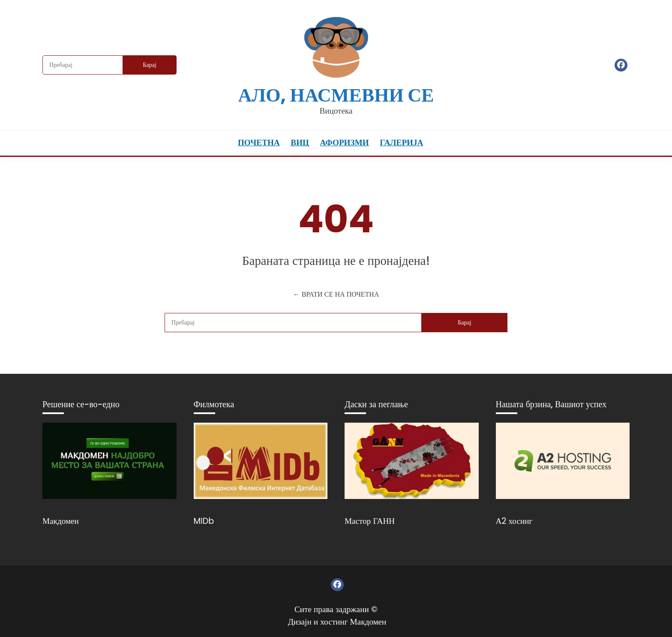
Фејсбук (621, 65)
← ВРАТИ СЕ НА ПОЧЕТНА (336, 294)
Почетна (259, 143)
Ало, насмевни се (336, 95)
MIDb (204, 521)
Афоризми (345, 143)
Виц (300, 143)
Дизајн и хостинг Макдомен (337, 622)
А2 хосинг (514, 521)
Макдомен (61, 521)
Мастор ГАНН (370, 521)
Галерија (401, 143)
